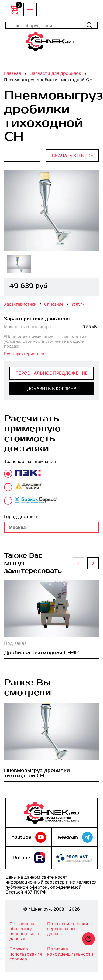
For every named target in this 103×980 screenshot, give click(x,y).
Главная (13, 73)
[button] (78, 563)
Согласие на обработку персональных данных (25, 931)
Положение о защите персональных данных (70, 929)
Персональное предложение (51, 373)
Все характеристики (24, 354)
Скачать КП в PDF (72, 156)
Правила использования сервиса (26, 954)
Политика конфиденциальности (70, 951)
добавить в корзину (52, 389)
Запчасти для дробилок (56, 73)
